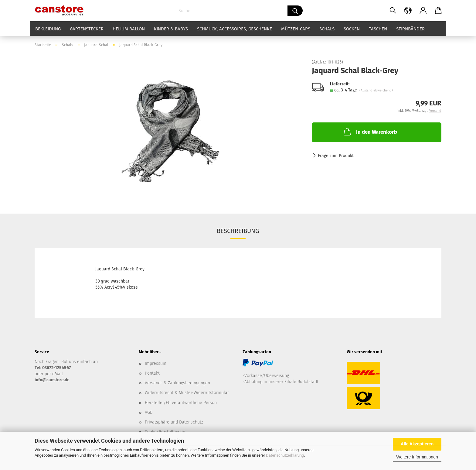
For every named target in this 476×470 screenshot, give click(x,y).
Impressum (156, 364)
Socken (352, 29)
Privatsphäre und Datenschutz (174, 422)
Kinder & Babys (171, 29)
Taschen (378, 29)
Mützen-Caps (296, 29)
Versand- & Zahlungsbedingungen (177, 383)
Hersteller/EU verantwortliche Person (181, 403)
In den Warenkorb (370, 132)
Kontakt (152, 373)
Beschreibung (238, 231)
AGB (149, 412)
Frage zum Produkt (336, 156)
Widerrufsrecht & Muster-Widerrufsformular (187, 393)
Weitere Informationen (417, 457)
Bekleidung (48, 29)
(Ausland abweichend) (376, 90)
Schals (327, 29)
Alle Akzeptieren (417, 444)
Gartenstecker (87, 29)
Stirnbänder (410, 29)
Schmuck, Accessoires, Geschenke (235, 29)
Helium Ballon (129, 29)
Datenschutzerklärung (285, 455)
